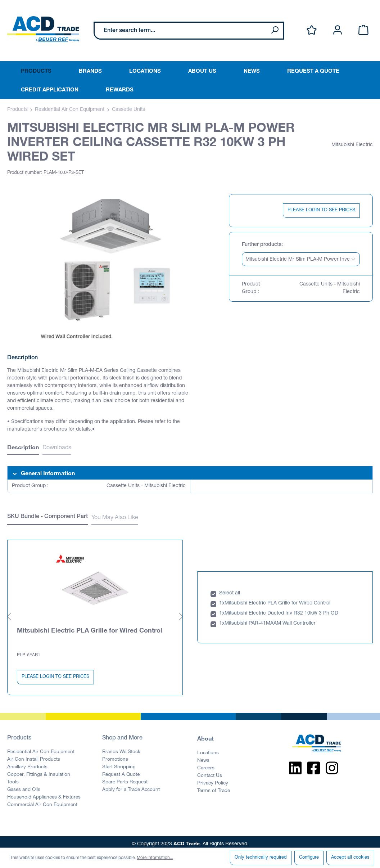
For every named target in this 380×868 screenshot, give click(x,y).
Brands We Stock (121, 748)
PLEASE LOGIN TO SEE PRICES (321, 210)
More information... (155, 858)
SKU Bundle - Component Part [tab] (47, 517)
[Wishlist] (312, 30)
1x (222, 599)
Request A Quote (121, 771)
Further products (262, 245)
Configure (309, 858)
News (203, 757)
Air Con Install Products (34, 756)
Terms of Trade (214, 787)
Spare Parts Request (125, 778)
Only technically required (261, 858)
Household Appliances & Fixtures (44, 793)
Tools (13, 778)
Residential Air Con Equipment (41, 748)
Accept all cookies (350, 858)
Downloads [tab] (57, 448)
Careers (206, 764)
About (205, 734)
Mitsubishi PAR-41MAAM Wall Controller (270, 620)
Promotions (115, 756)
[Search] (275, 31)
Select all (230, 589)
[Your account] (338, 30)
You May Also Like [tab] (115, 518)
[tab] (23, 448)
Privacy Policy (213, 779)
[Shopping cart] (363, 30)
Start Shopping (119, 763)
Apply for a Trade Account (131, 786)
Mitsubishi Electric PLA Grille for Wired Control (90, 626)
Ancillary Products (27, 763)
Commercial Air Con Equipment (42, 801)
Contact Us (210, 772)
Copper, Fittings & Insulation (39, 771)
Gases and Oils (24, 786)
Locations (208, 749)
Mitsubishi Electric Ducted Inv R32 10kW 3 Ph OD (281, 610)
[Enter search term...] (180, 31)
